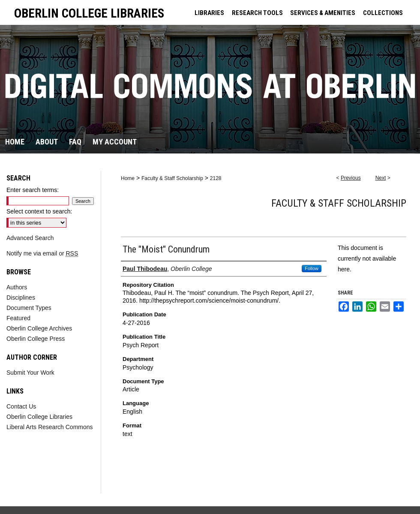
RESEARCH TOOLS (257, 13)
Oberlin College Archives (39, 328)
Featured (18, 318)
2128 (216, 178)
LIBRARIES (209, 13)
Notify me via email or (42, 253)
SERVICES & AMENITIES (323, 13)
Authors (17, 287)
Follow (312, 268)
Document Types (29, 308)
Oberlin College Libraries (39, 417)
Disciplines (21, 298)
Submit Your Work (30, 373)
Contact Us (21, 406)
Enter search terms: (33, 190)
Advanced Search (30, 238)
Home (128, 178)
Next (381, 178)
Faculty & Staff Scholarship (172, 178)
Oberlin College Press (36, 339)
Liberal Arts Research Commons (50, 427)
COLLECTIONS (383, 13)
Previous (351, 178)
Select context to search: (39, 211)
